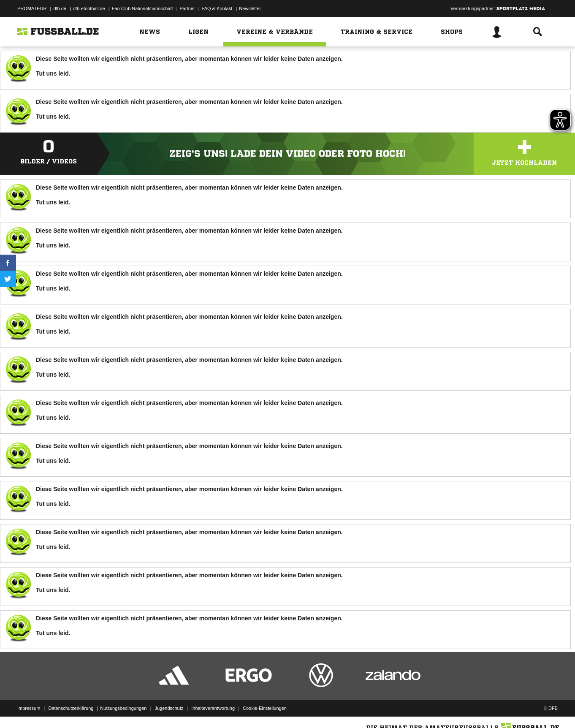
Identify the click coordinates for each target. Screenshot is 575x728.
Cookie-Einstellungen (265, 708)
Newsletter (250, 8)
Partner (187, 8)
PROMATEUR (32, 8)
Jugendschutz (169, 708)
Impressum (29, 708)
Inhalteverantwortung (213, 708)
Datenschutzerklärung (71, 708)
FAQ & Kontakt (217, 8)
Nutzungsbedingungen (123, 708)
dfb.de (60, 8)
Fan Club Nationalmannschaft (142, 8)
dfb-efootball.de (89, 8)
